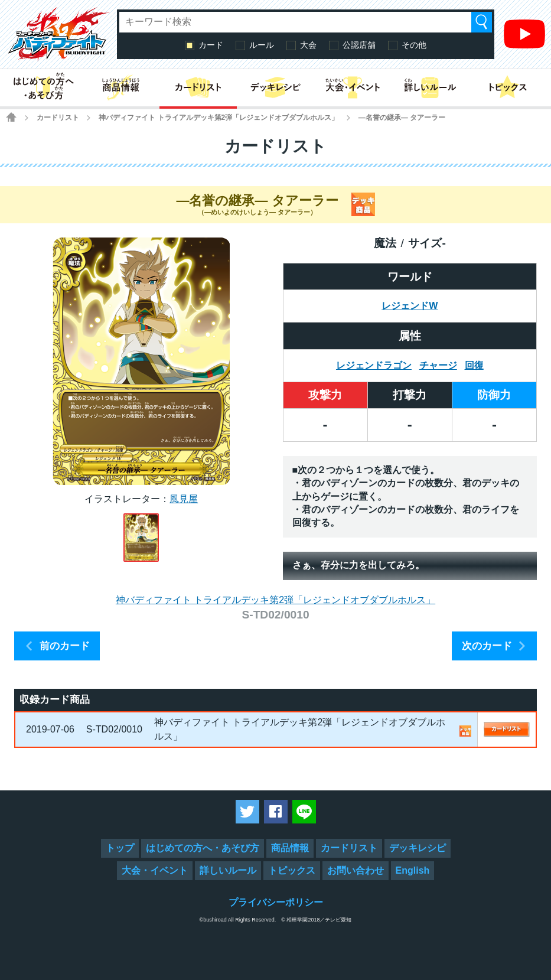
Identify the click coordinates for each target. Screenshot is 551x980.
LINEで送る (304, 812)
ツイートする (247, 812)
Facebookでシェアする (276, 812)
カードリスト (58, 118)
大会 (308, 45)
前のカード (65, 646)
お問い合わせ (356, 870)
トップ (120, 848)
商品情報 (290, 848)
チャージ (438, 365)
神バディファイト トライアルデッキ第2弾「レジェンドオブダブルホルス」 (219, 118)
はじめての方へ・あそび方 (203, 848)
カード (211, 45)
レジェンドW (410, 306)
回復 (474, 365)
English (413, 870)
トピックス (292, 870)
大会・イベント (155, 870)
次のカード (487, 646)
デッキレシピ (418, 848)
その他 (414, 45)
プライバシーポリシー (276, 902)
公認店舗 (359, 45)
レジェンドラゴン (374, 365)
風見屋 (184, 499)
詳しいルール (228, 870)
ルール (262, 45)
